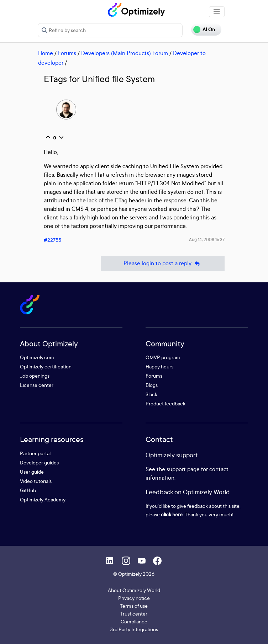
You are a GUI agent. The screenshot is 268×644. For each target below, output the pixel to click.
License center (37, 385)
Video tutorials (36, 481)
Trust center (134, 614)
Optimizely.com (37, 357)
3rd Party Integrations (134, 629)
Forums (67, 53)
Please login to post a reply (163, 263)
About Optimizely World (134, 590)
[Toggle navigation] (217, 12)
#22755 (52, 240)
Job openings (35, 376)
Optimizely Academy (43, 499)
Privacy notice (134, 598)
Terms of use (134, 606)
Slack (151, 394)
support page (183, 469)
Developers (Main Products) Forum (125, 53)
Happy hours (159, 366)
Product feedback (165, 403)
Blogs (152, 385)
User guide (32, 472)
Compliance (134, 621)
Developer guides (39, 462)
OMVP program (163, 357)
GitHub (28, 490)
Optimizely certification (46, 366)
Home (46, 53)
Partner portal (35, 453)
